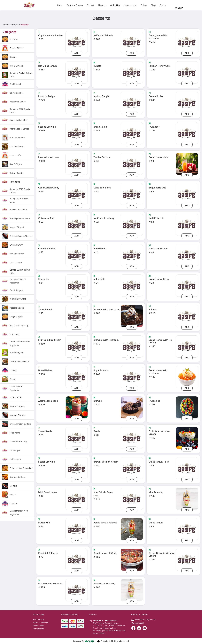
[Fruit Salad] (187, 407)
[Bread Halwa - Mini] (187, 164)
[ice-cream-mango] (187, 255)
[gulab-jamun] (187, 529)
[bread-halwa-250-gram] (77, 590)
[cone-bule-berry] (132, 194)
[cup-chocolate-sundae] (77, 42)
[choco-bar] (77, 285)
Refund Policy (38, 629)
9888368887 (138, 623)
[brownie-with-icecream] (132, 346)
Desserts (25, 25)
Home (6, 25)
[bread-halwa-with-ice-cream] (187, 346)
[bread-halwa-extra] (187, 285)
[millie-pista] (132, 285)
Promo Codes (38, 626)
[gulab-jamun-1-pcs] (187, 468)
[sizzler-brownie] (77, 468)
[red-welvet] (132, 255)
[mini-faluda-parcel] (132, 499)
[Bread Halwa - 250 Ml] (132, 559)
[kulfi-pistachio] (187, 224)
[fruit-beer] (187, 133)
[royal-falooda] (132, 377)
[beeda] (132, 438)
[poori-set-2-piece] (77, 559)
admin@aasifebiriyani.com (143, 620)
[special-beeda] (77, 316)
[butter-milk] (77, 529)
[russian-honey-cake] (187, 72)
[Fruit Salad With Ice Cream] (187, 438)
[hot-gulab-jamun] (77, 72)
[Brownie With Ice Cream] (132, 316)
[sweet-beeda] (77, 438)
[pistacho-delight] (77, 103)
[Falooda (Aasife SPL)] (132, 590)
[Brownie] (132, 407)
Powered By (84, 641)
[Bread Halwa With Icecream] (187, 377)
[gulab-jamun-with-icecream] (187, 42)
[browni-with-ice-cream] (132, 468)
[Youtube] (145, 628)
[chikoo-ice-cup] (77, 224)
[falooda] (187, 316)
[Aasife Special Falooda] (132, 529)
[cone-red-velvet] (77, 255)
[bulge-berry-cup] (187, 194)
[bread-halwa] (77, 377)
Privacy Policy (38, 620)
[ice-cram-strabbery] (132, 224)
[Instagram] (139, 628)
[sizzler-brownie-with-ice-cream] (187, 559)
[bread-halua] (132, 133)
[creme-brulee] (187, 103)
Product (15, 25)
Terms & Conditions (41, 623)
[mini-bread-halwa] (77, 499)
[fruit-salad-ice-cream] (77, 346)
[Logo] (29, 5)
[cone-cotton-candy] (77, 194)
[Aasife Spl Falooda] (77, 407)
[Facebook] (133, 628)
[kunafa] (132, 72)
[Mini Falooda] (187, 499)
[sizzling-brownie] (77, 133)
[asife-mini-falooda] (132, 42)
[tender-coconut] (132, 164)
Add (77, 53)
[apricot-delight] (132, 103)
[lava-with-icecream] (77, 164)
